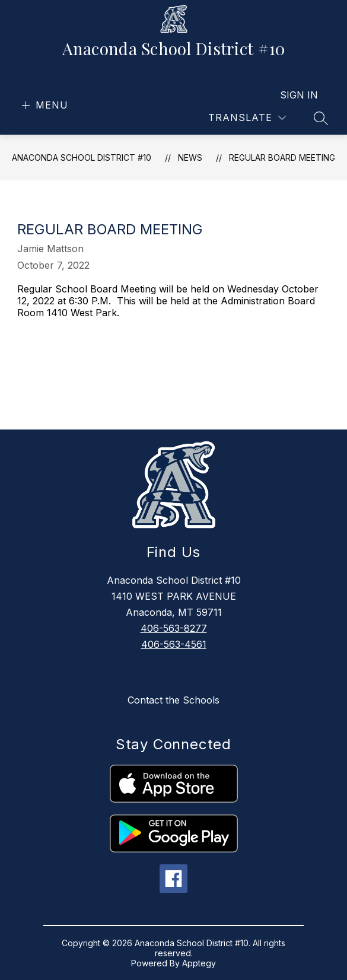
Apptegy (199, 963)
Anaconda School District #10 (82, 157)
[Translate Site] (247, 118)
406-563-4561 (174, 644)
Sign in (299, 95)
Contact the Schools (173, 700)
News (190, 157)
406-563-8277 (174, 628)
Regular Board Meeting (282, 157)
